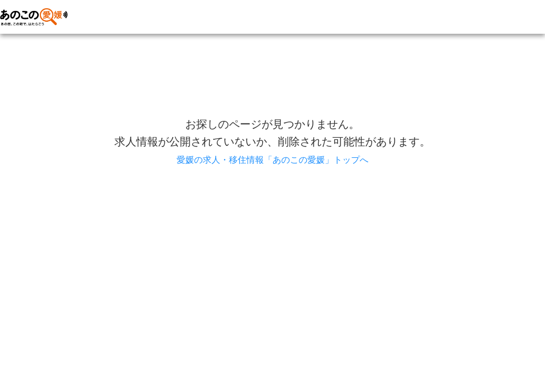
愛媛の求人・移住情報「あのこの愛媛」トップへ (272, 160)
